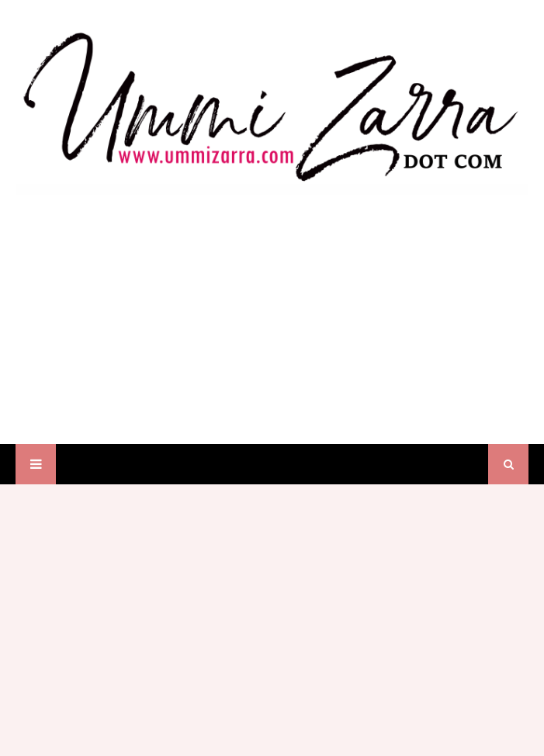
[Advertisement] (272, 304)
